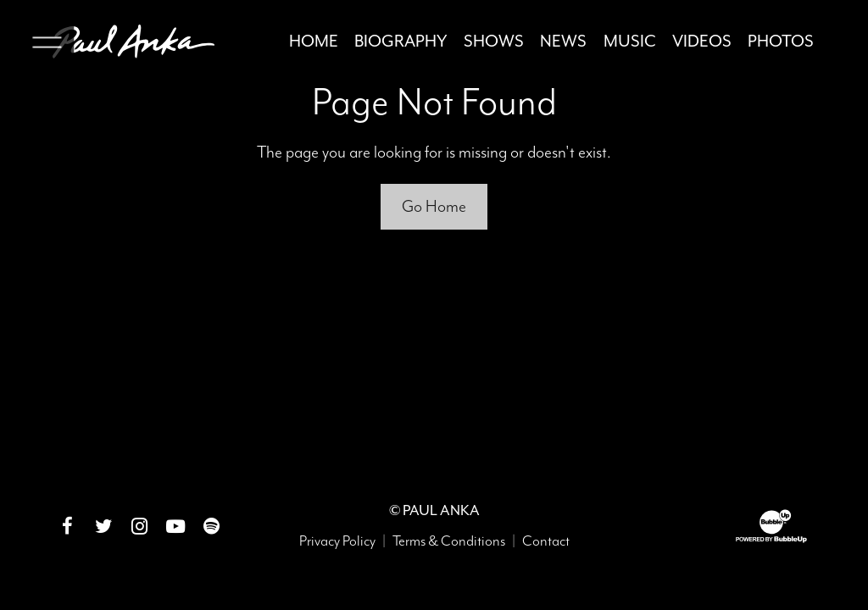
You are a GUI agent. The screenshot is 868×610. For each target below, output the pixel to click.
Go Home (434, 206)
